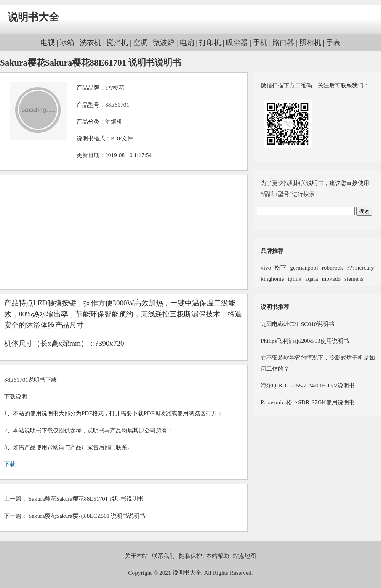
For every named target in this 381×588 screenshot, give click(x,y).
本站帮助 (218, 556)
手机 (260, 43)
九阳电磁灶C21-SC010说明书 (297, 324)
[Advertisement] (124, 232)
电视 (48, 43)
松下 (280, 267)
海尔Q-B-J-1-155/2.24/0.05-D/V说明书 (308, 385)
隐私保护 (190, 556)
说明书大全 (33, 17)
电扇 (187, 43)
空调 (141, 43)
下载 (10, 464)
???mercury (360, 267)
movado (331, 279)
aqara (311, 279)
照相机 (310, 43)
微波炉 (164, 43)
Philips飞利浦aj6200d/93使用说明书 (305, 341)
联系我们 (163, 556)
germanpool (304, 267)
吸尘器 (237, 43)
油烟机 (114, 121)
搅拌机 (117, 43)
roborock (332, 267)
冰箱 (67, 43)
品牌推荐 (272, 251)
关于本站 (136, 556)
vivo (266, 267)
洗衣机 (90, 43)
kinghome (272, 279)
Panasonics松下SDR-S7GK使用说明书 (308, 402)
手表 (333, 43)
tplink (295, 279)
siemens (354, 279)
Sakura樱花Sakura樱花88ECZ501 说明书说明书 (87, 516)
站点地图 (245, 556)
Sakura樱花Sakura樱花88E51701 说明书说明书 (86, 499)
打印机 (210, 43)
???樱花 (115, 88)
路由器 (283, 43)
